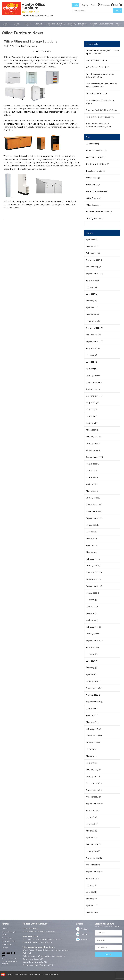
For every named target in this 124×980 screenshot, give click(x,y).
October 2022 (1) (93, 450)
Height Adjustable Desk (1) (98, 164)
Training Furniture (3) (95, 219)
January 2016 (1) (93, 851)
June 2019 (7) (92, 661)
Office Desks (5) (93, 185)
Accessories (49, 24)
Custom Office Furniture (96, 60)
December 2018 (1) (94, 688)
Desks (17, 24)
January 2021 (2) (93, 566)
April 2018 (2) (92, 715)
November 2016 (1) (94, 790)
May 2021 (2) (91, 539)
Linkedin (82, 934)
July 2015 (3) (91, 885)
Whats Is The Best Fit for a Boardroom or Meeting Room (99, 125)
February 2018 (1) (93, 729)
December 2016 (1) (94, 783)
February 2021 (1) (93, 559)
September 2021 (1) (94, 518)
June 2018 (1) (92, 709)
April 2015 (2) (92, 906)
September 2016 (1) (95, 804)
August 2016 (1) (93, 810)
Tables (27, 24)
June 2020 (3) (92, 607)
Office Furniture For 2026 (97, 94)
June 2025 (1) (92, 294)
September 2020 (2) (95, 586)
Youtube (82, 939)
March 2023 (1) (92, 430)
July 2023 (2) (91, 409)
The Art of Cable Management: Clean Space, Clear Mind (102, 52)
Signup (85, 5)
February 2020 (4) (94, 627)
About (118, 24)
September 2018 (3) (95, 702)
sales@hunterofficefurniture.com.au (38, 15)
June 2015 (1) (92, 892)
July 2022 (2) (91, 471)
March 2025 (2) (92, 314)
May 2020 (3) (92, 613)
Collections (61, 24)
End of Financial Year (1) (97, 151)
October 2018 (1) (93, 695)
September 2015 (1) (94, 872)
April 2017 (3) (92, 763)
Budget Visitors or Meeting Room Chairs (101, 102)
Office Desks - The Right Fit (98, 67)
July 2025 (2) (91, 287)
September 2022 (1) (95, 457)
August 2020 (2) (93, 593)
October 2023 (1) (93, 389)
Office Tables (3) (93, 205)
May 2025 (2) (92, 301)
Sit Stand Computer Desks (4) (99, 212)
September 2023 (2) (95, 396)
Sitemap (5, 948)
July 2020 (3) (92, 600)
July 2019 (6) (92, 654)
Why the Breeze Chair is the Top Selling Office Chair (100, 75)
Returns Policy (7, 944)
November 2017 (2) (94, 736)
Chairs (6, 24)
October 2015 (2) (93, 865)
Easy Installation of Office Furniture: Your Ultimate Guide (101, 85)
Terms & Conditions (9, 941)
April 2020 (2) (92, 620)
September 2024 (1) (95, 342)
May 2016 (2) (92, 831)
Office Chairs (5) (93, 178)
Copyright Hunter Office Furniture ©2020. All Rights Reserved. (28, 974)
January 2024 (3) (93, 376)
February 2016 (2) (94, 844)
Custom (94, 24)
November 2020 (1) (94, 573)
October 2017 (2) (93, 743)
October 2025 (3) (93, 267)
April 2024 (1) (92, 369)
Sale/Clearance (106, 24)
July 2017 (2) (91, 749)
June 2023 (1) (92, 416)
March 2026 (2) (93, 246)
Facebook (82, 929)
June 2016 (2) (92, 824)
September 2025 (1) (95, 274)
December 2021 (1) (94, 505)
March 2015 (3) (92, 912)
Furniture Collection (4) (96, 157)
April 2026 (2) (92, 240)
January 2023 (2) (93, 443)
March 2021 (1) (92, 552)
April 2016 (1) (92, 838)
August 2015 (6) (93, 878)
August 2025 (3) (93, 280)
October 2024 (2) (94, 335)
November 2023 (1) (94, 382)
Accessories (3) (93, 144)
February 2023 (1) (94, 437)
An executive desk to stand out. (100, 117)
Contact (5, 929)
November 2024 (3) (94, 328)
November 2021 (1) (94, 511)
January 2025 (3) (93, 321)
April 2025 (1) (92, 308)
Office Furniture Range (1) (97, 191)
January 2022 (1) (93, 498)
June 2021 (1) (92, 532)
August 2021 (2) (93, 525)
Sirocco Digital (54, 974)
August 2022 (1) (93, 464)
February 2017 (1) (93, 770)
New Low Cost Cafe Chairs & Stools (102, 110)
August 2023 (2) (93, 403)
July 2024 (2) (92, 355)
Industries (82, 24)
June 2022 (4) (92, 477)
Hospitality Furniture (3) (96, 171)
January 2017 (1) (93, 776)
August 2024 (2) (93, 348)
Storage (38, 24)
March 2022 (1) (92, 491)
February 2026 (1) (94, 253)
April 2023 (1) (92, 423)
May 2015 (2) (91, 899)
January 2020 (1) (93, 634)
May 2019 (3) (92, 668)
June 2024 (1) (92, 362)
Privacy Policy (7, 938)
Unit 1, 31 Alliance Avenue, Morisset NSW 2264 (42, 939)
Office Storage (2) (94, 198)
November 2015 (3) (94, 858)
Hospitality (71, 24)
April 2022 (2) (92, 484)
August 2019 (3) (93, 647)
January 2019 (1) (93, 681)
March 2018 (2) (92, 722)
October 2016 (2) (93, 797)
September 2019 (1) (95, 641)
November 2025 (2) (94, 260)
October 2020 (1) (93, 579)
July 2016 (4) (92, 817)
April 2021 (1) (91, 545)
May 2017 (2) (91, 756)
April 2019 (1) (92, 675)
